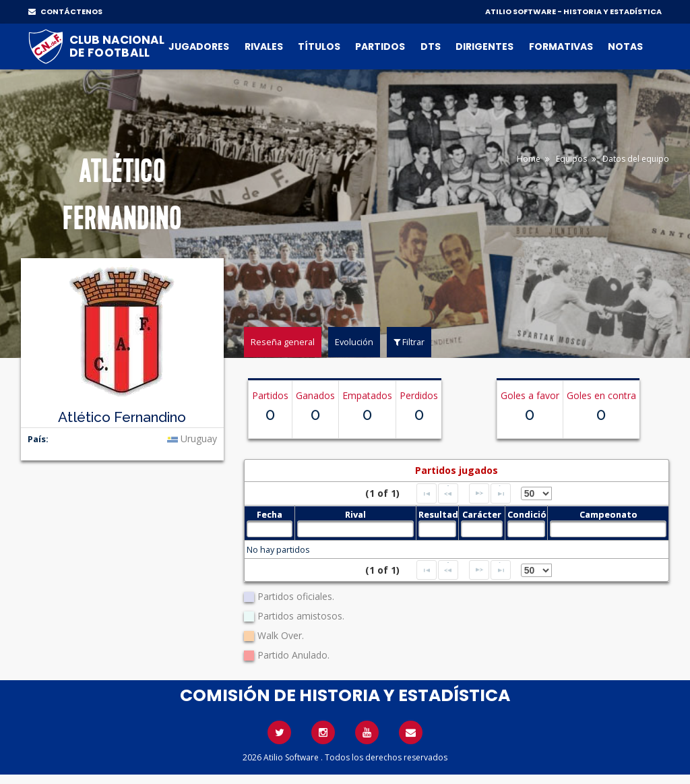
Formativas (561, 47)
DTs (431, 47)
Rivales (264, 47)
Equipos (571, 159)
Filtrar (409, 342)
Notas (625, 47)
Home (529, 159)
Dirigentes (484, 47)
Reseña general (283, 342)
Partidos (380, 47)
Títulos (319, 47)
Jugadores (199, 47)
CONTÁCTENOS (65, 11)
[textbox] (270, 529)
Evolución (354, 342)
